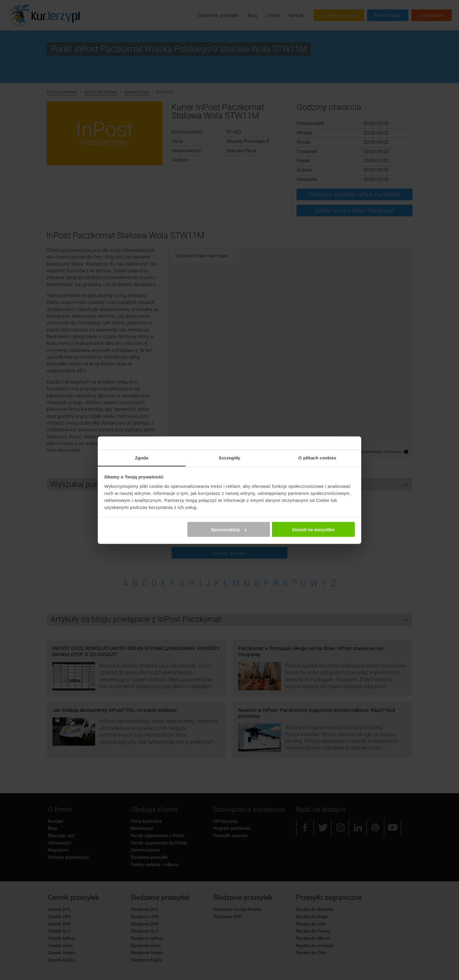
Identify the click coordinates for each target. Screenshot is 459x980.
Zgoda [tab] (142, 457)
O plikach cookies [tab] (317, 457)
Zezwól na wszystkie (313, 530)
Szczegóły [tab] (229, 457)
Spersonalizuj (229, 530)
